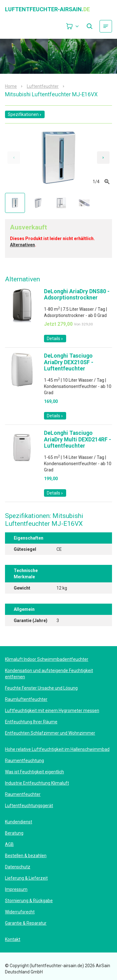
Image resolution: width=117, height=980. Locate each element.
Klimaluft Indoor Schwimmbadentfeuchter (47, 659)
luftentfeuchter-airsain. (47, 9)
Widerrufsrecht (20, 912)
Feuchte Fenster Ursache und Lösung (41, 688)
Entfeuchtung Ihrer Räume (31, 722)
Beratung (14, 833)
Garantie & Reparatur (26, 923)
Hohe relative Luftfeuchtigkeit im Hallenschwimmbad (57, 749)
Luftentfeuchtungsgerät (29, 806)
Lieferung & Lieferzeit (26, 878)
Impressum (16, 889)
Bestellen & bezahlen (26, 856)
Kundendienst (19, 822)
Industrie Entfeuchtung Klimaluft (37, 783)
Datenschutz (18, 867)
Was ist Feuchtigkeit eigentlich (34, 772)
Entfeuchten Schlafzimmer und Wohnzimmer (50, 733)
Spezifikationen (25, 114)
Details (55, 339)
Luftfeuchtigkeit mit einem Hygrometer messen (52, 711)
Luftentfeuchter (43, 86)
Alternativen (22, 245)
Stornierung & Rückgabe (29, 901)
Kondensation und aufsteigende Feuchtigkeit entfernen (49, 674)
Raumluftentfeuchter (26, 699)
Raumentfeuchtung (24, 761)
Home (11, 86)
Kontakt (13, 939)
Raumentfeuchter (23, 794)
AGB (9, 844)
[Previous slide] (14, 158)
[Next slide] (103, 158)
